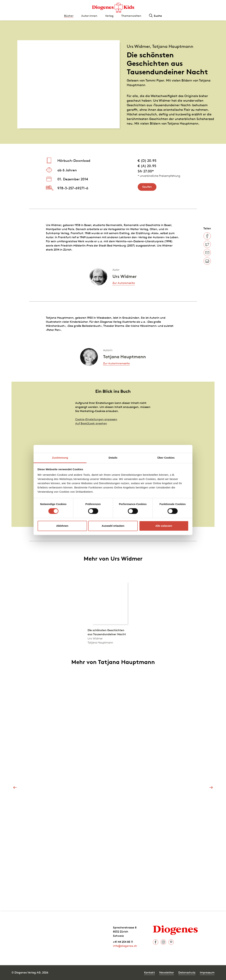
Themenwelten (131, 16)
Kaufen (147, 187)
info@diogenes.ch (125, 946)
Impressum (207, 972)
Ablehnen (62, 526)
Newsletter (167, 972)
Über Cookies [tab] (166, 458)
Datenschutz (187, 972)
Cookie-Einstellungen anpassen (96, 419)
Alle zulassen (164, 526)
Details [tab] (113, 458)
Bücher (69, 16)
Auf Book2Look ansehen (91, 423)
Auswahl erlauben (113, 526)
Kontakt (149, 972)
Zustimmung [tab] (60, 458)
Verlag (109, 16)
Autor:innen (89, 16)
